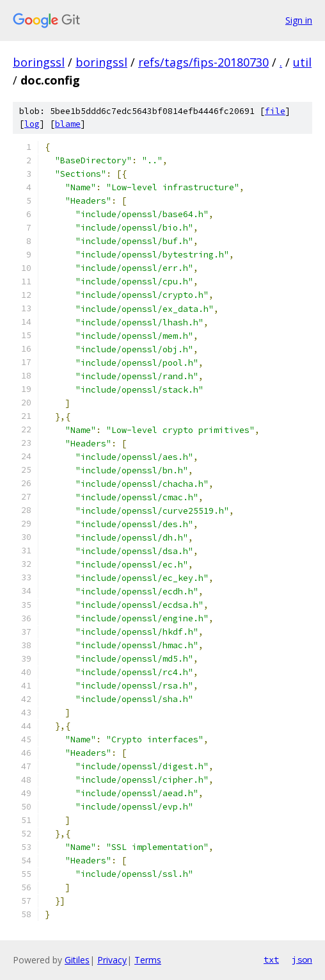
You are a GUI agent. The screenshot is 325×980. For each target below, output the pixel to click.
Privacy (112, 960)
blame (68, 124)
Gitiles (77, 960)
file (275, 111)
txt (271, 960)
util (302, 62)
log (32, 124)
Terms (148, 960)
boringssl (39, 62)
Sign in (299, 20)
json (302, 960)
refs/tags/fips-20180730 (203, 62)
